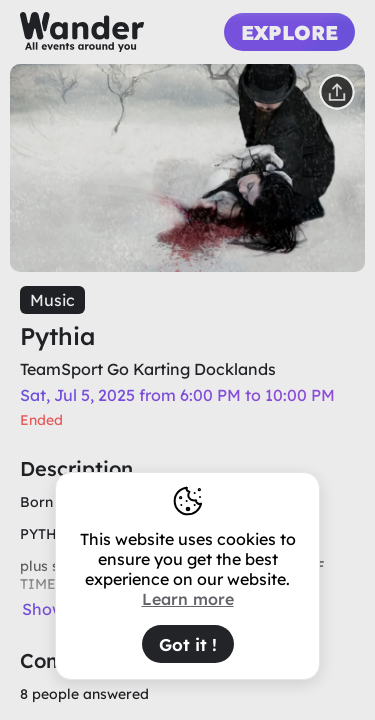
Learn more (188, 599)
